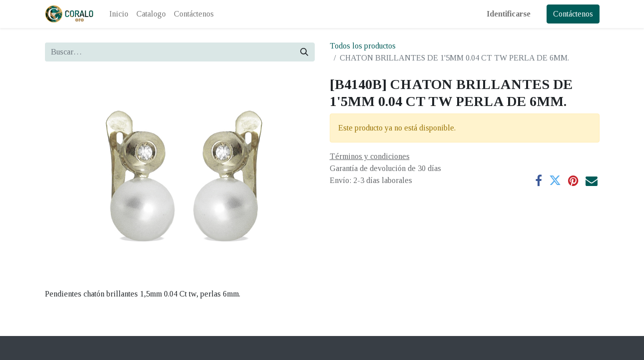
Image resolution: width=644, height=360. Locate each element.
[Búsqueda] (304, 52)
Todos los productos (363, 46)
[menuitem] (119, 14)
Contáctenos (573, 14)
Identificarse (509, 14)
